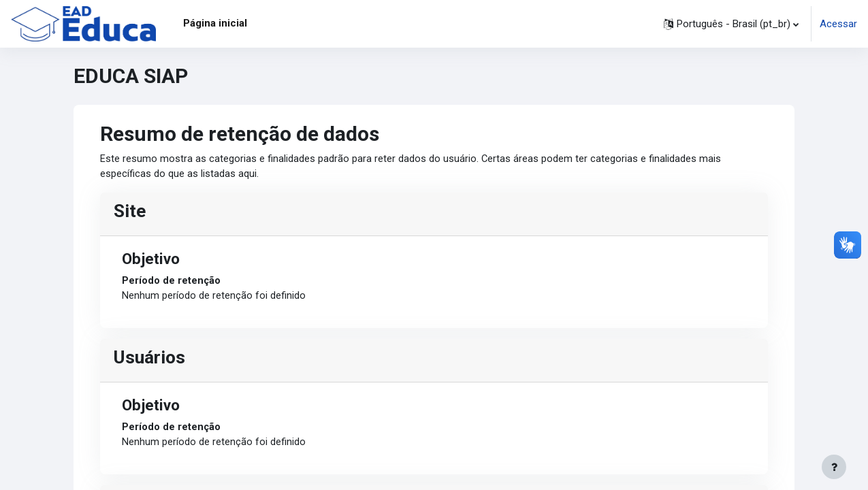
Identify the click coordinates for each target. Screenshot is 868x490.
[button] (731, 24)
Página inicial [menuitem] (215, 23)
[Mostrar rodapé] (834, 467)
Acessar (838, 24)
